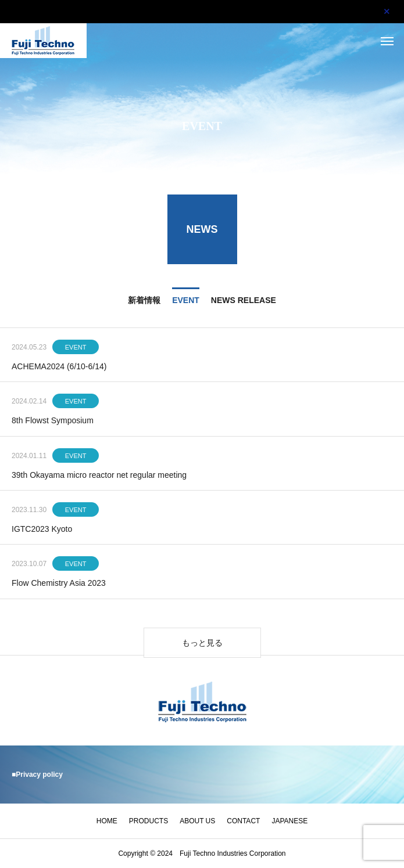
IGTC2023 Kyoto (42, 530)
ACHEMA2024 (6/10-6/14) (59, 368)
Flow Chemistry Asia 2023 (59, 585)
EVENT (76, 348)
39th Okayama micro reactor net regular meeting (99, 476)
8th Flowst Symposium (53, 422)
